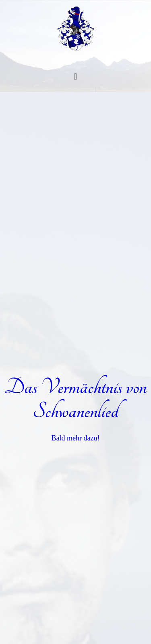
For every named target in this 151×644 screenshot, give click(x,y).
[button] (75, 76)
